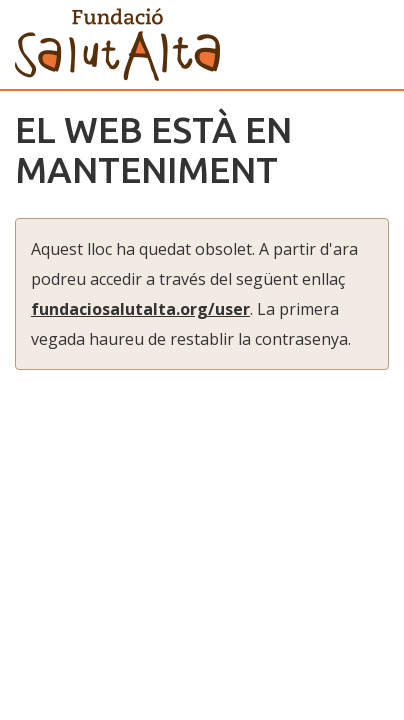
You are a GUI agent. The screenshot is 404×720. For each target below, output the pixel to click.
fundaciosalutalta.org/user (140, 309)
